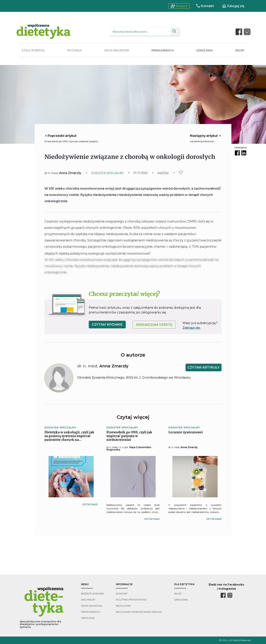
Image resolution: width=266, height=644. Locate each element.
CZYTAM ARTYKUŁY (204, 367)
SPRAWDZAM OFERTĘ (154, 325)
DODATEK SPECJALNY (107, 173)
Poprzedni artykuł (60, 136)
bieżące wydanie (92, 593)
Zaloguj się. (192, 328)
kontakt (122, 593)
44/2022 (163, 173)
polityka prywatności (131, 600)
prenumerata (91, 612)
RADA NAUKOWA (117, 50)
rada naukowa (92, 606)
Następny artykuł (206, 136)
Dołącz (179, 6)
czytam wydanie (107, 325)
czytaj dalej (90, 505)
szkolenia (88, 618)
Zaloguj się (233, 6)
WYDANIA (74, 50)
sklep (178, 593)
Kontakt (205, 6)
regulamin (123, 606)
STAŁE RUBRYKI (33, 50)
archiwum (88, 600)
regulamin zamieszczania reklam (139, 612)
